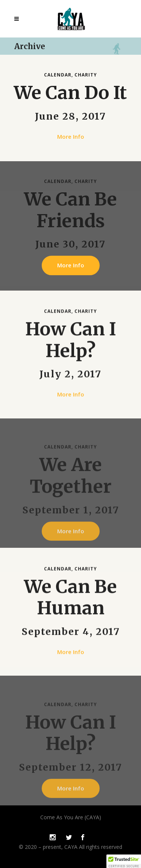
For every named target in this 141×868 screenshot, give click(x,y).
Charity (86, 75)
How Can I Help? (71, 344)
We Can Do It (70, 93)
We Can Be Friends (70, 210)
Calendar (58, 75)
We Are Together (71, 490)
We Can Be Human (70, 601)
